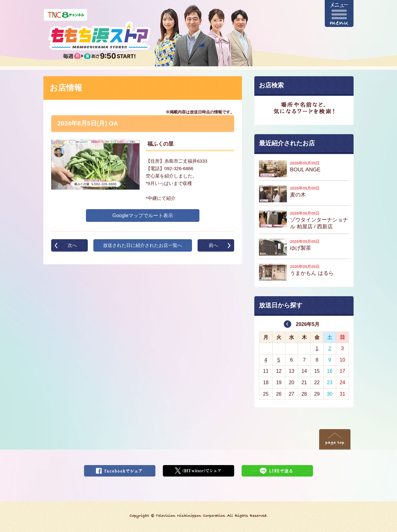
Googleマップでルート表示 (143, 215)
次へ (72, 245)
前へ (213, 245)
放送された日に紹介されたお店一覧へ (143, 245)
